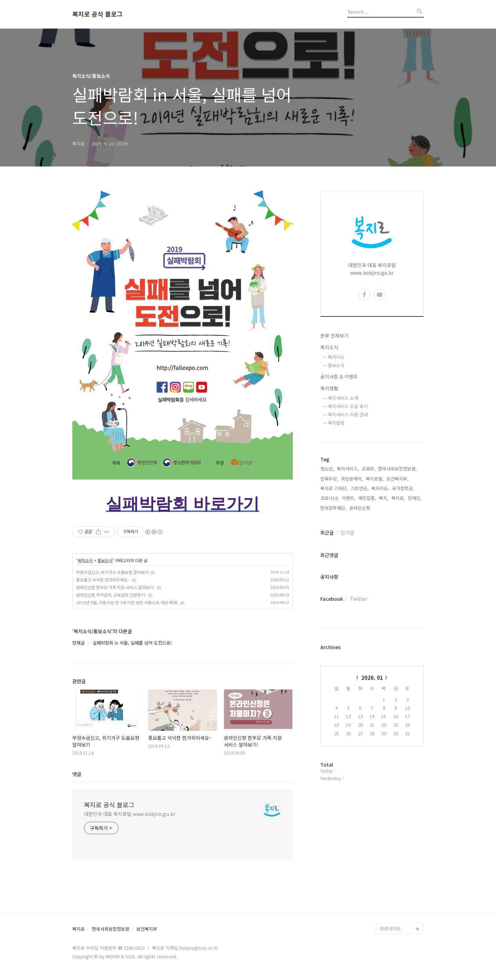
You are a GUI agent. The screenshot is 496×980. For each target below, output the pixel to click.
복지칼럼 (336, 423)
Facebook (332, 599)
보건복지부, (397, 479)
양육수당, (329, 479)
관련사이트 (390, 928)
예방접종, (367, 498)
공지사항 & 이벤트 (339, 376)
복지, (384, 498)
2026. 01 (372, 678)
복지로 (79, 929)
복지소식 (85, 560)
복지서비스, (348, 469)
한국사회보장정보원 (111, 929)
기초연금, (360, 488)
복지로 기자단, (334, 488)
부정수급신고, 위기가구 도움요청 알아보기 (112, 572)
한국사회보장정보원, (397, 469)
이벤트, (349, 498)
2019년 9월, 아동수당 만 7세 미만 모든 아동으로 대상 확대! (127, 602)
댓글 (77, 774)
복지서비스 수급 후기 (348, 406)
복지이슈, (380, 488)
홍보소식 (105, 560)
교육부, (369, 469)
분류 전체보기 (334, 335)
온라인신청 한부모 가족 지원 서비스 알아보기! (115, 587)
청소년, (327, 469)
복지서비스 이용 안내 (348, 415)
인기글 (347, 533)
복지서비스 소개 (343, 398)
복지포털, (375, 479)
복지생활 (329, 388)
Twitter (359, 599)
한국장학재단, (333, 508)
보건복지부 (147, 929)
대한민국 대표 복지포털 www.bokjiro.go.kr (130, 814)
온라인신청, (360, 508)
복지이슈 (336, 357)
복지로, (398, 498)
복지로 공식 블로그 (97, 14)
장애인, (415, 498)
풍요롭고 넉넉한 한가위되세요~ (103, 580)
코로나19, (330, 498)
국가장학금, (403, 488)
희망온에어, (352, 479)
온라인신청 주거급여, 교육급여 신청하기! (111, 595)
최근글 (327, 533)
